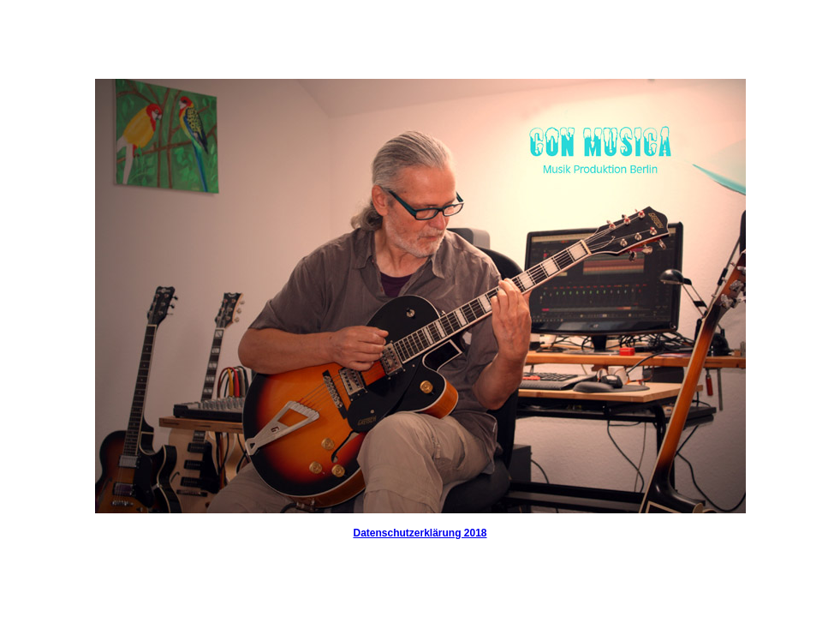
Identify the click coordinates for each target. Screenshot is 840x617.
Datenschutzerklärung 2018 (420, 533)
